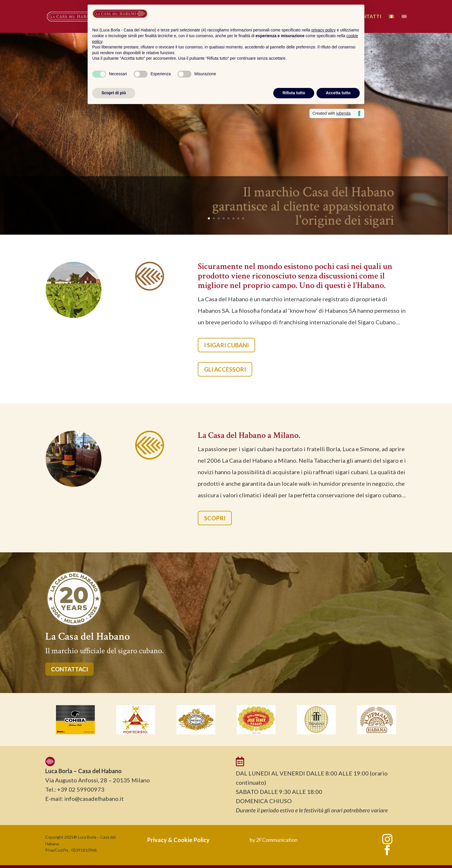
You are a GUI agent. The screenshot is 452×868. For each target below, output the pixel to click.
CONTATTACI (69, 669)
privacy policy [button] (323, 30)
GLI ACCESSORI (225, 369)
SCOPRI (215, 518)
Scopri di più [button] (114, 93)
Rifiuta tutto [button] (294, 93)
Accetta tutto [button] (338, 93)
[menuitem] (391, 24)
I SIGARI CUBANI (226, 345)
